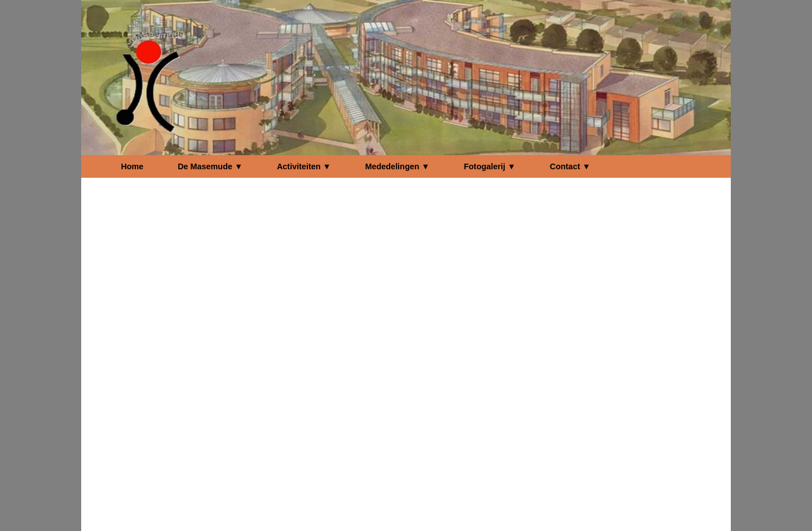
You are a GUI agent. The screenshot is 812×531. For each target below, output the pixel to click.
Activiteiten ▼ (304, 166)
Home (132, 166)
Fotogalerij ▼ (490, 166)
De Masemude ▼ (210, 166)
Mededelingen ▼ (398, 166)
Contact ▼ (570, 166)
